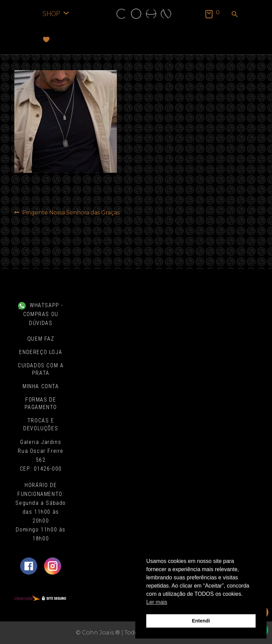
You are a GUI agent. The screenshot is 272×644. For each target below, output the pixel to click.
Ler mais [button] (157, 602)
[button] (235, 15)
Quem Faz (41, 339)
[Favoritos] (46, 40)
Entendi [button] (201, 621)
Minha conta (41, 386)
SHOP (56, 13)
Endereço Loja (41, 352)
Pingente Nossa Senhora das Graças (71, 213)
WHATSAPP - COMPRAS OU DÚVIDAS (41, 314)
